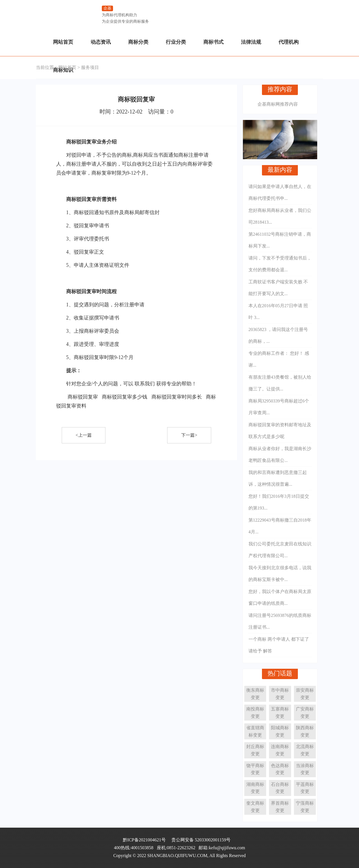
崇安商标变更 (305, 694)
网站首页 (63, 42)
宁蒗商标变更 (305, 807)
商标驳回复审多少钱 (125, 397)
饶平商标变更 (255, 769)
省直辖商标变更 (255, 731)
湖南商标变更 (255, 788)
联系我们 (145, 384)
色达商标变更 (280, 769)
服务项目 (90, 67)
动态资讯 (101, 42)
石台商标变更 (280, 788)
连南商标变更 (280, 750)
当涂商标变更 (305, 769)
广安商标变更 (305, 713)
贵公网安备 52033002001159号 (201, 840)
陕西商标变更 (305, 731)
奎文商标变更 (255, 807)
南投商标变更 (255, 713)
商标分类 (138, 42)
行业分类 (176, 42)
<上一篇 (84, 435)
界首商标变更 (280, 807)
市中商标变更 (280, 694)
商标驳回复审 (83, 397)
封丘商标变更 (255, 750)
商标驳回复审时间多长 (177, 397)
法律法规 (251, 42)
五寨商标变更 (280, 713)
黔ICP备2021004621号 (144, 840)
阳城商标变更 (280, 731)
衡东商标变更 (255, 694)
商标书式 (213, 42)
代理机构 (289, 42)
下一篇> (189, 435)
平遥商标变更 (305, 788)
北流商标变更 (305, 750)
